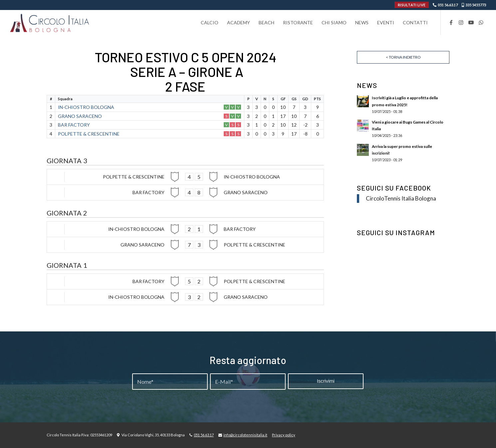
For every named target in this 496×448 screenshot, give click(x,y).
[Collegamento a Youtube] (471, 22)
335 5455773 (476, 5)
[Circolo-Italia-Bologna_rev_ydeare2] (50, 22)
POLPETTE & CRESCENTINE (89, 134)
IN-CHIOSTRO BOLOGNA (86, 107)
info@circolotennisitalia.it (245, 435)
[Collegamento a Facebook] (451, 22)
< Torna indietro (403, 57)
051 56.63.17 (448, 5)
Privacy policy (284, 435)
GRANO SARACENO (80, 116)
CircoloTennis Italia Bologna (401, 198)
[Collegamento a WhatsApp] (481, 22)
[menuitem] (210, 22)
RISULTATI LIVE (412, 5)
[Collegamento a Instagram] (461, 22)
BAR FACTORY (74, 125)
